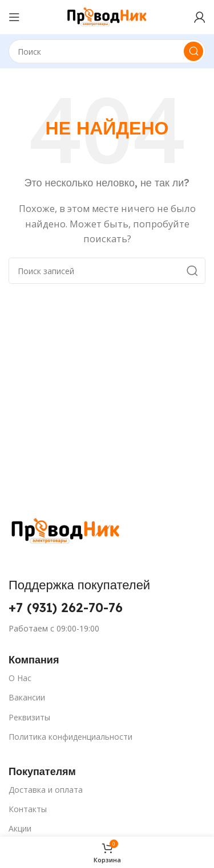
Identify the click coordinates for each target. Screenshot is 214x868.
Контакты (28, 809)
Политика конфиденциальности (70, 737)
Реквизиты (29, 717)
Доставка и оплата (46, 790)
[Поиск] (107, 51)
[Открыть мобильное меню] (14, 17)
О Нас (20, 678)
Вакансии (27, 697)
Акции (20, 828)
